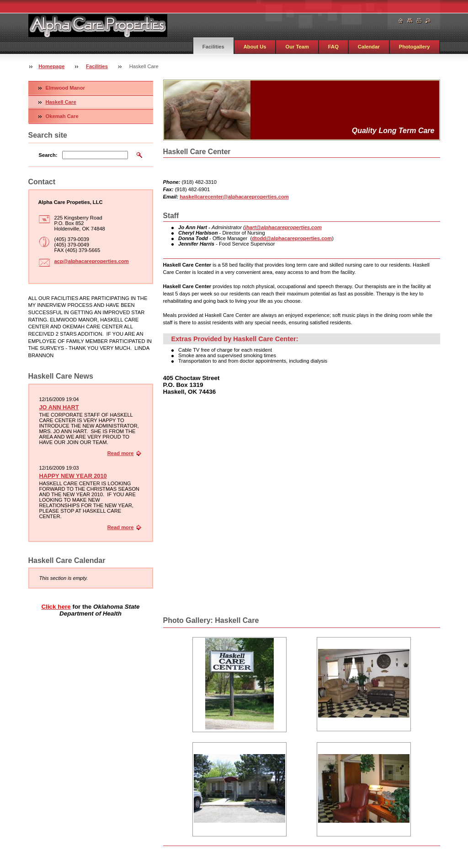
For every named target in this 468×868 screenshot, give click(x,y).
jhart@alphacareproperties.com (283, 227)
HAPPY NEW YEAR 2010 (73, 476)
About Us (255, 47)
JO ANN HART (59, 407)
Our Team (297, 47)
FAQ (333, 47)
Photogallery (415, 47)
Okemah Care (62, 116)
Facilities (213, 47)
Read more (121, 453)
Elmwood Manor (65, 88)
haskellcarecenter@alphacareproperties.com (234, 197)
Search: (48, 155)
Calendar (369, 47)
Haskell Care (61, 102)
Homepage (51, 66)
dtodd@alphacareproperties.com (292, 238)
